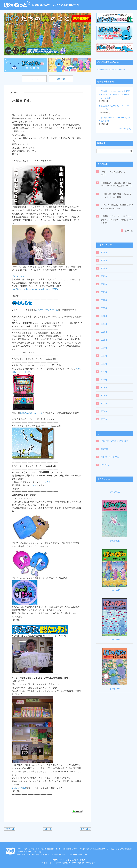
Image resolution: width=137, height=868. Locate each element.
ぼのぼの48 (115, 590)
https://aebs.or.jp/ (80, 855)
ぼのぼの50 (115, 492)
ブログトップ (34, 79)
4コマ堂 (104, 449)
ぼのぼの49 (115, 541)
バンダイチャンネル (110, 457)
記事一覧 (61, 79)
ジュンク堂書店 (19, 788)
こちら (33, 485)
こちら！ (47, 482)
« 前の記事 (10, 829)
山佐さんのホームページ (31, 413)
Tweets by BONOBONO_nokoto (111, 70)
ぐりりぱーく (107, 465)
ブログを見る (125, 129)
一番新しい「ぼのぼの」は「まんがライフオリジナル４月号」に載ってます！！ (117, 220)
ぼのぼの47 (115, 639)
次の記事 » (85, 829)
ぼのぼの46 (115, 689)
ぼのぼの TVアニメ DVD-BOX (114, 441)
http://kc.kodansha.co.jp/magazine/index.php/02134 (35, 289)
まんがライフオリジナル (47, 310)
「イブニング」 (19, 276)
